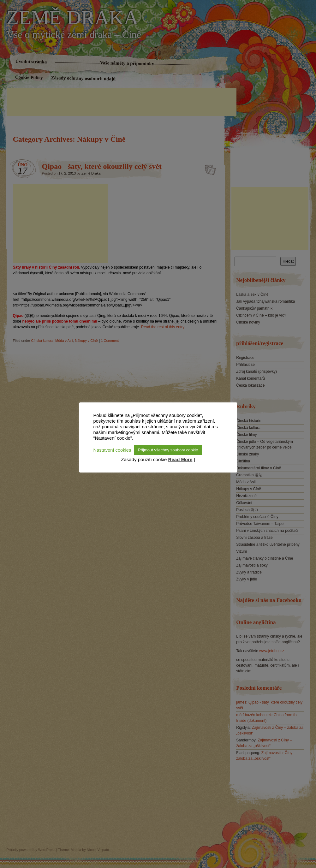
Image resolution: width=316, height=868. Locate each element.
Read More (180, 459)
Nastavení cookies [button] (112, 450)
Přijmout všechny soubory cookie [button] (168, 450)
